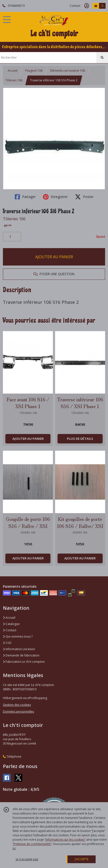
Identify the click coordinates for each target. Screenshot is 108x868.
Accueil (13, 71)
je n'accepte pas (27, 859)
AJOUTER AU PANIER (54, 257)
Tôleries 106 (14, 80)
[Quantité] (12, 237)
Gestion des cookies (17, 705)
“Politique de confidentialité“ (32, 844)
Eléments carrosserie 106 (68, 71)
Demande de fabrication (21, 655)
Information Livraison (19, 649)
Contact (75, 6)
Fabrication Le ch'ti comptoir (24, 662)
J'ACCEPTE (82, 859)
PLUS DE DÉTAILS (80, 439)
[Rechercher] (102, 58)
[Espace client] (87, 6)
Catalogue (11, 624)
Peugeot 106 (34, 71)
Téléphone (12, 757)
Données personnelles (18, 712)
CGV (7, 643)
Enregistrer (55, 197)
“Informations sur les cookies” (65, 840)
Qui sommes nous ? (18, 636)
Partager (25, 197)
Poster (84, 197)
